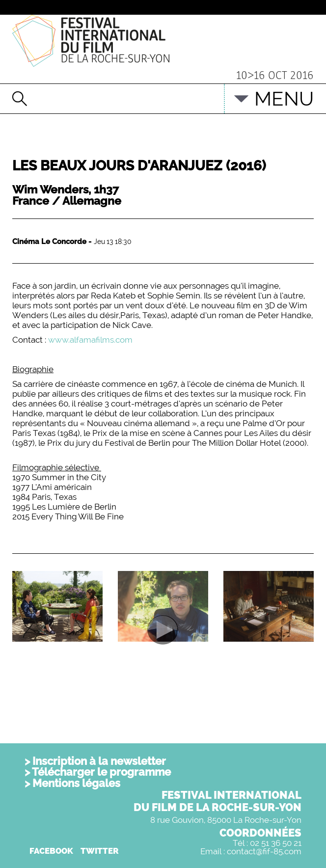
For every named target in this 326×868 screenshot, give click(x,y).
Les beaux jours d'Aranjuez (139, 166)
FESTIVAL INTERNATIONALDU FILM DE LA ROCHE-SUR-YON (217, 801)
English (201, 94)
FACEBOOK (51, 851)
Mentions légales (76, 783)
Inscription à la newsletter (99, 761)
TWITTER (100, 851)
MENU (284, 98)
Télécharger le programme (101, 772)
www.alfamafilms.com (90, 340)
